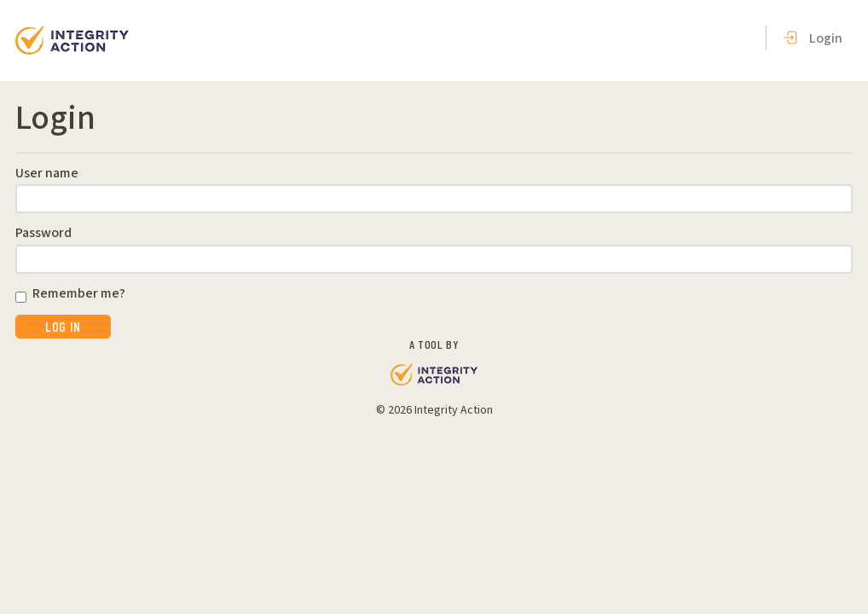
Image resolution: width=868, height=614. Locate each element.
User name (47, 174)
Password (43, 234)
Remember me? (79, 294)
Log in (63, 326)
